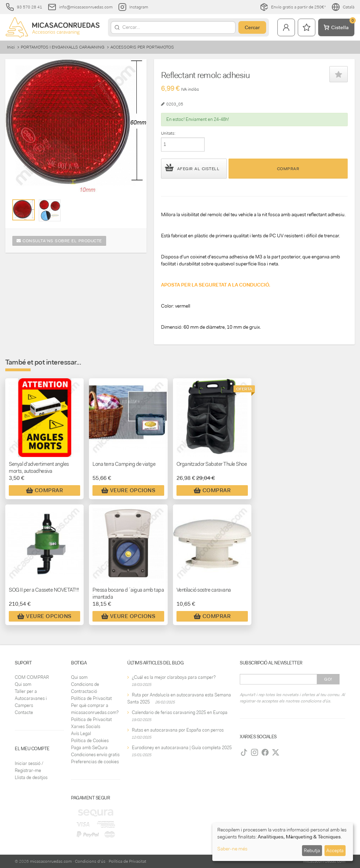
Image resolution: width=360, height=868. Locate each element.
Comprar (288, 169)
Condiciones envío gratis (95, 755)
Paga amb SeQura (89, 748)
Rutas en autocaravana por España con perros (178, 730)
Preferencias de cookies (95, 762)
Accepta (335, 850)
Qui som (23, 684)
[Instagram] (255, 752)
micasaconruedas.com (51, 861)
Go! (328, 679)
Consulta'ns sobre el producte (59, 241)
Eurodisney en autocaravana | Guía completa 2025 (182, 748)
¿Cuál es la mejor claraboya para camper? (174, 677)
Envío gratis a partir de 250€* (293, 7)
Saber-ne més (232, 849)
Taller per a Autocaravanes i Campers (31, 698)
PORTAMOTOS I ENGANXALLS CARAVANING (63, 47)
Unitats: (168, 133)
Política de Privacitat (91, 698)
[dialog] (283, 842)
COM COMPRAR (32, 677)
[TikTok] (244, 752)
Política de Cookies (90, 741)
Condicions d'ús (90, 861)
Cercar (252, 27)
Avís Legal (81, 734)
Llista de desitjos (31, 777)
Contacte (24, 712)
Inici (11, 47)
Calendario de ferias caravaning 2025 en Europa (180, 712)
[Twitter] (276, 752)
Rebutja (312, 850)
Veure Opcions (128, 490)
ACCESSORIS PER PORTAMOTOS (142, 47)
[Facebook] (265, 752)
